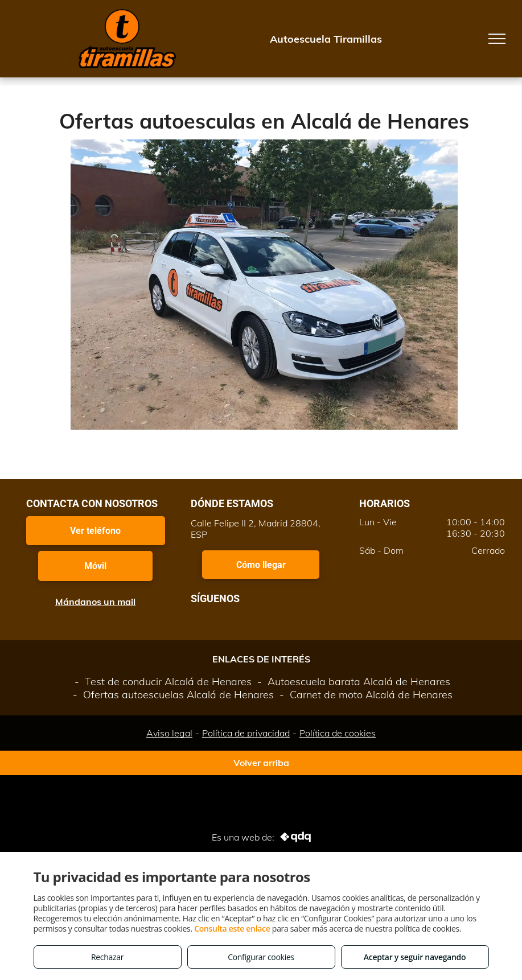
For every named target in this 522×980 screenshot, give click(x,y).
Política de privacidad (246, 733)
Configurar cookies (261, 957)
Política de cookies (338, 733)
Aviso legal (169, 733)
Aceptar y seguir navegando (415, 957)
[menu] (497, 39)
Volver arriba (261, 763)
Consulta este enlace (232, 928)
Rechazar (107, 957)
